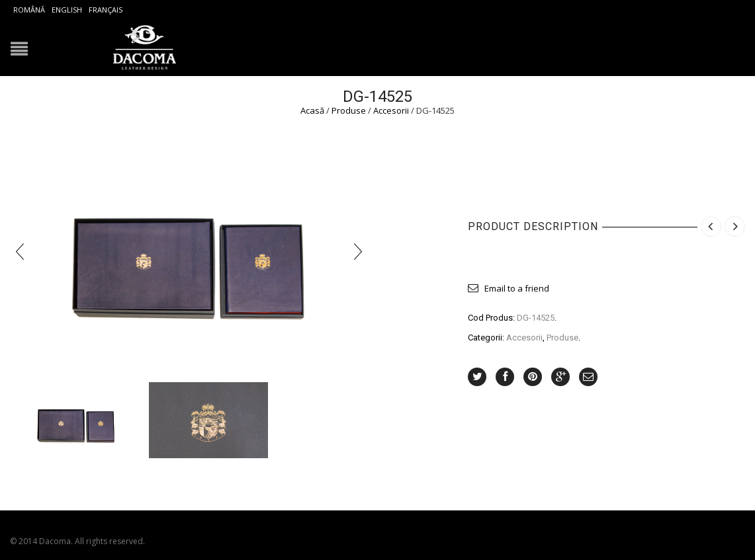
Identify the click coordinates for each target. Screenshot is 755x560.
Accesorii (391, 110)
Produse (349, 110)
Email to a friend (517, 288)
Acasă (312, 110)
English (67, 10)
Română (29, 10)
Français (106, 10)
